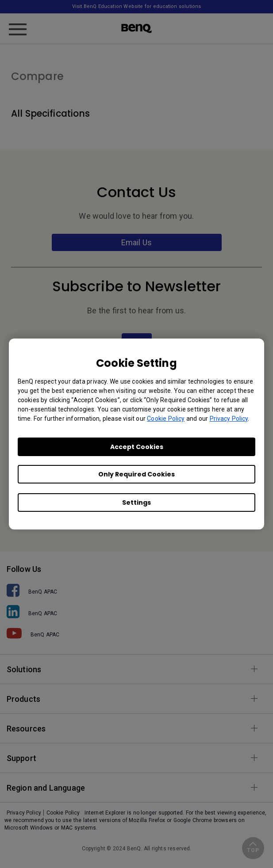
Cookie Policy (166, 419)
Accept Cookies (137, 447)
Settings (136, 503)
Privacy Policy (229, 419)
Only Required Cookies (136, 474)
